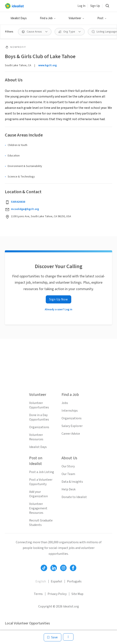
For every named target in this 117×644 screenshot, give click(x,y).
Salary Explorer (72, 426)
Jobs (65, 403)
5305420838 (18, 202)
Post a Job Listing (42, 472)
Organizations (39, 427)
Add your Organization (38, 494)
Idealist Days (19, 18)
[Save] (53, 637)
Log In (81, 6)
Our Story (68, 466)
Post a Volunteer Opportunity (41, 482)
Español (56, 581)
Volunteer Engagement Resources (38, 508)
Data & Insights (72, 482)
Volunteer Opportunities (39, 405)
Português (74, 581)
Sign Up (95, 6)
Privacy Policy (57, 594)
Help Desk (69, 489)
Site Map (77, 594)
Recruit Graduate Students (41, 523)
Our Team (68, 474)
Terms (38, 594)
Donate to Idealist (74, 497)
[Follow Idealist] (44, 568)
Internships (70, 411)
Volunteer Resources (36, 437)
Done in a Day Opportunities (39, 417)
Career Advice (71, 434)
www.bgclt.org (47, 65)
